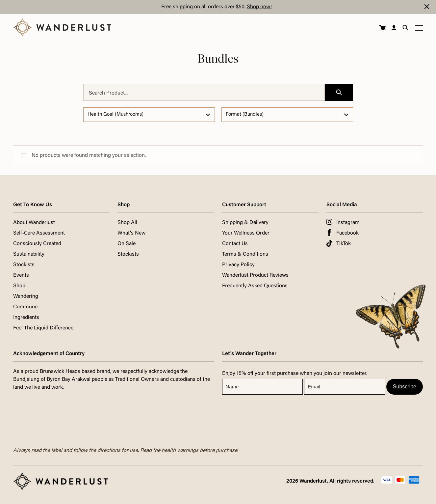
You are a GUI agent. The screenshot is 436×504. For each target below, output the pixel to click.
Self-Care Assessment (39, 233)
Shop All (127, 223)
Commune (25, 307)
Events (21, 275)
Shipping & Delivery (245, 223)
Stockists (24, 265)
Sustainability (29, 254)
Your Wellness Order (246, 233)
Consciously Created (37, 244)
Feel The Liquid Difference (43, 328)
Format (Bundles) (245, 114)
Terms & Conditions (245, 254)
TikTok (344, 244)
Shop (19, 286)
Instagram (348, 223)
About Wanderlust (34, 223)
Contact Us (235, 244)
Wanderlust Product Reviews (255, 275)
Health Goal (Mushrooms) (115, 114)
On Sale (127, 244)
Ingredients (26, 318)
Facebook (347, 233)
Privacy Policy (238, 265)
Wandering (26, 296)
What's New (131, 233)
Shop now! (259, 7)
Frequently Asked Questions (255, 286)
